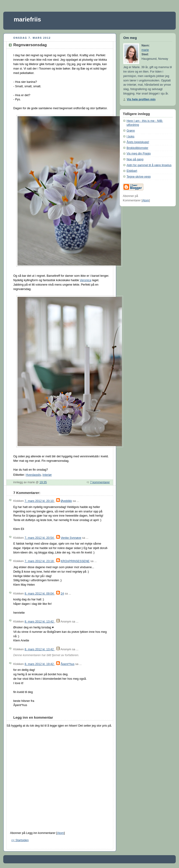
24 (62, 594)
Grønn (131, 131)
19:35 (43, 482)
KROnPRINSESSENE (75, 561)
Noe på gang (135, 159)
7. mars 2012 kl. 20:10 (39, 501)
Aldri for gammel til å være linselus (149, 165)
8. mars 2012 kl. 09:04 (39, 594)
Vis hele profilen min (141, 99)
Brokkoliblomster (137, 148)
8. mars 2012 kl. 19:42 (39, 664)
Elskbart (132, 171)
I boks (131, 136)
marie (145, 50)
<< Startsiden (20, 840)
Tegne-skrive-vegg (139, 177)
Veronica (85, 280)
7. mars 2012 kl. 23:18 (39, 561)
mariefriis (27, 19)
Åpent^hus (67, 664)
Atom (60, 833)
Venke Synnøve (71, 538)
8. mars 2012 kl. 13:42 (39, 622)
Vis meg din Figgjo (139, 154)
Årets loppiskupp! (138, 142)
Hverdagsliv (33, 475)
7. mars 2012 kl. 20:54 (39, 538)
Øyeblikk (66, 501)
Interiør (47, 475)
